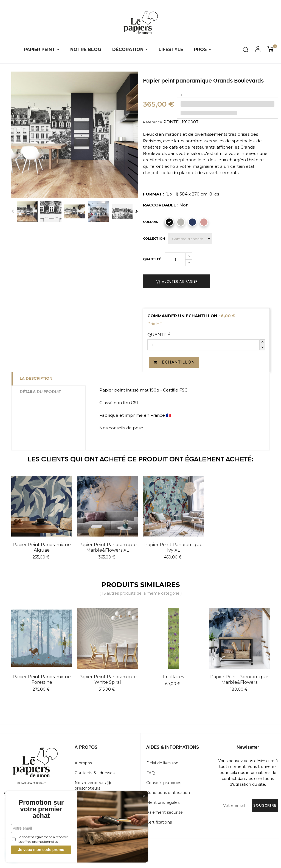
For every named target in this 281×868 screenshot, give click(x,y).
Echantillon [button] (174, 362)
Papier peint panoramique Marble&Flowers (239, 680)
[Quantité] (175, 259)
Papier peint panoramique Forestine (42, 680)
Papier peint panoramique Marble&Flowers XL (108, 547)
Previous (13, 211)
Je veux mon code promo (41, 850)
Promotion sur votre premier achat (41, 809)
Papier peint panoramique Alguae (42, 547)
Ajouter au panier (177, 281)
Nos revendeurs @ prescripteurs (93, 785)
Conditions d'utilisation (168, 793)
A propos (83, 763)
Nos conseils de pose (121, 428)
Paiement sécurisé (165, 812)
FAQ (151, 773)
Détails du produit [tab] (40, 392)
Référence (153, 122)
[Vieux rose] (204, 222)
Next (137, 211)
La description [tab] (36, 379)
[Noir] (169, 222)
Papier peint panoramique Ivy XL (173, 547)
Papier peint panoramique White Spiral (108, 680)
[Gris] (181, 222)
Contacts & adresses (95, 773)
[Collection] (190, 239)
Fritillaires (173, 677)
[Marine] (192, 222)
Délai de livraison (162, 763)
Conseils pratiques (164, 783)
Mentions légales (163, 802)
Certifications (159, 822)
